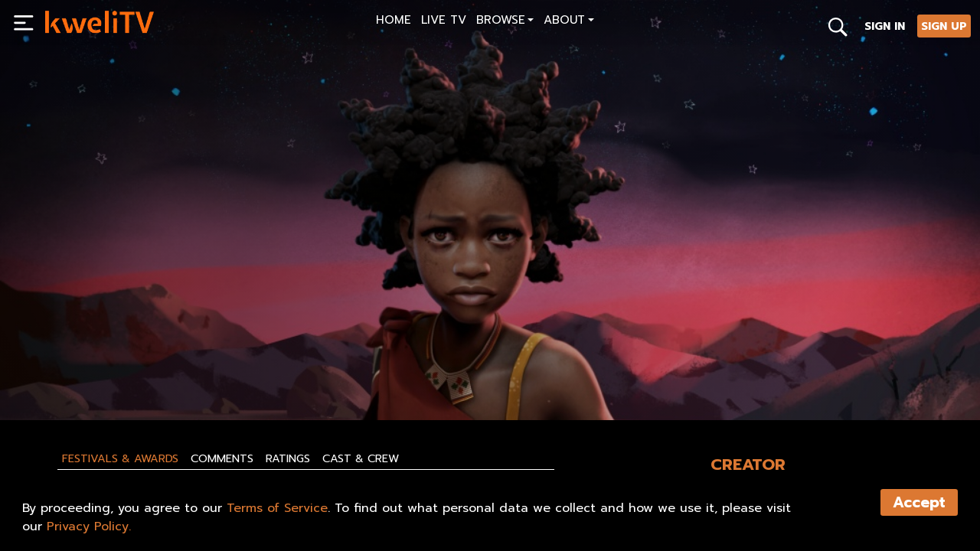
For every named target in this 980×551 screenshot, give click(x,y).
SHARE (346, 373)
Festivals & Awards (120, 458)
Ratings (288, 458)
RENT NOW (192, 373)
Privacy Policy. (89, 527)
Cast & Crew (361, 458)
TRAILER (272, 373)
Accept (919, 502)
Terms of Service (277, 508)
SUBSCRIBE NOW (93, 373)
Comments (222, 458)
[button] (505, 22)
